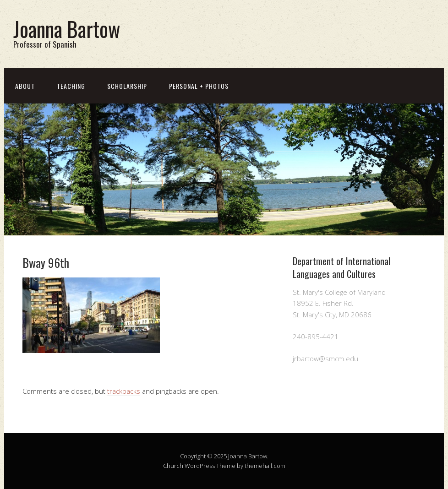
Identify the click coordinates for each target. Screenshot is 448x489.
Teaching (71, 86)
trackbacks (124, 391)
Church (173, 466)
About (25, 86)
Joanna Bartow (67, 29)
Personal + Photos (199, 86)
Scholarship (127, 86)
